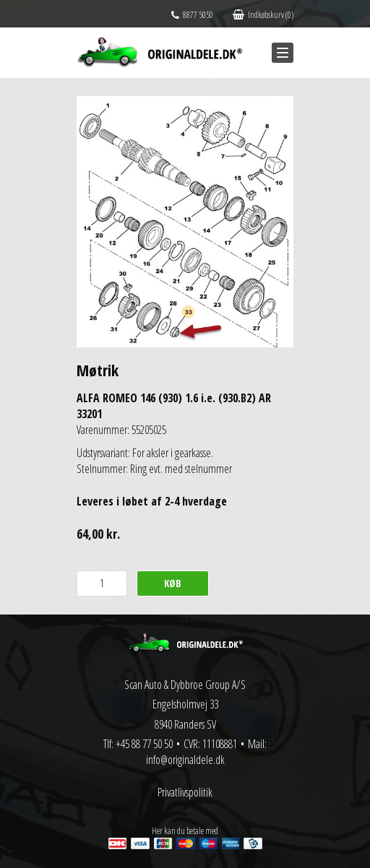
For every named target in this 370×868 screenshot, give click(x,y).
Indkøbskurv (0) (263, 15)
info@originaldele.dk (185, 760)
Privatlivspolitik (185, 792)
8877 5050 (192, 15)
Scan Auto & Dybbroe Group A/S (185, 685)
